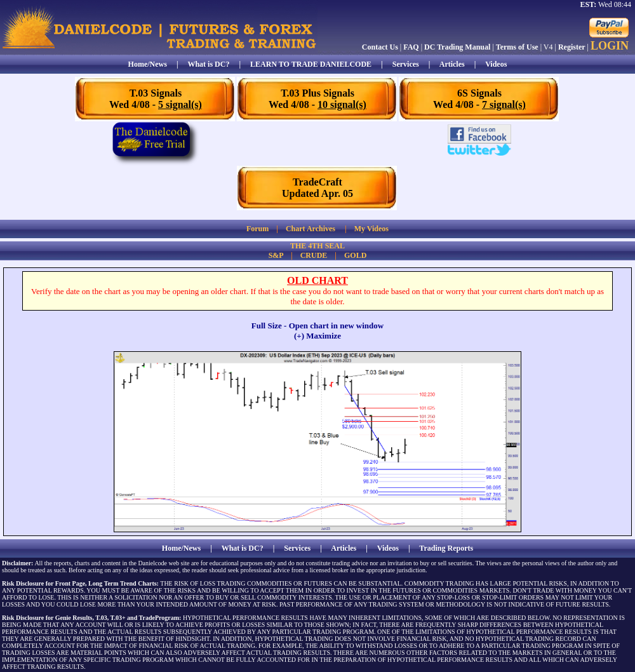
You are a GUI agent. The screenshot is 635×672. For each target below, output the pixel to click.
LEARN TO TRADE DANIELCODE (311, 64)
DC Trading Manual (457, 47)
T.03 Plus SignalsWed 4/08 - (317, 99)
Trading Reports (446, 548)
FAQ (411, 47)
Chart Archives (311, 229)
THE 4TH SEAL (317, 246)
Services (406, 64)
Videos (496, 64)
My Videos (371, 229)
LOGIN (610, 46)
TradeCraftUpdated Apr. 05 (317, 188)
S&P (276, 255)
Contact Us (380, 47)
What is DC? (208, 64)
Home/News (148, 64)
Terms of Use (517, 47)
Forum (257, 229)
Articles (452, 64)
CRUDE (314, 255)
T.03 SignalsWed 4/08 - (156, 99)
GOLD (355, 255)
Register (572, 47)
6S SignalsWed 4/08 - (479, 99)
